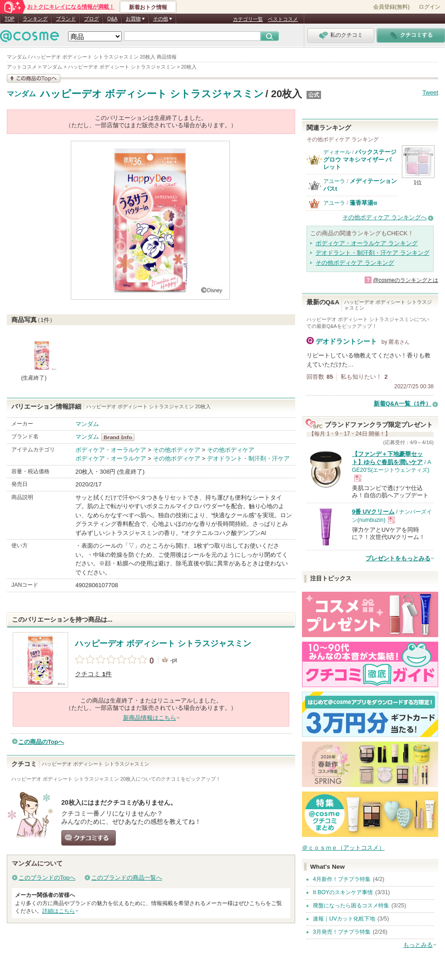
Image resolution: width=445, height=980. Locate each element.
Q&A (112, 19)
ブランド (66, 19)
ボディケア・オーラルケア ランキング (367, 243)
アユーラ (334, 181)
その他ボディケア (177, 450)
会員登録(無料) (391, 7)
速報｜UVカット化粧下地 (344, 919)
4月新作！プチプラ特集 (342, 879)
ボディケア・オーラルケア (111, 450)
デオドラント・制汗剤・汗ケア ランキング (373, 253)
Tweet (430, 92)
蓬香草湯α (363, 203)
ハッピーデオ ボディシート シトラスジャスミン (152, 94)
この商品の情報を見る (34, 78)
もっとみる (418, 945)
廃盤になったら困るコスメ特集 (351, 906)
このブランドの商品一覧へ (127, 878)
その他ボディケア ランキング (355, 263)
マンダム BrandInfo (121, 437)
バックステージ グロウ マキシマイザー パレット (360, 159)
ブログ (91, 19)
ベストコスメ (283, 19)
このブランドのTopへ (47, 878)
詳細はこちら (59, 911)
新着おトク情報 (148, 7)
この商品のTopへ (41, 742)
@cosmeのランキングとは (405, 280)
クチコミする (89, 838)
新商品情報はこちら (150, 718)
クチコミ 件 (93, 674)
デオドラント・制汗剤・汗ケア (248, 458)
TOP (10, 19)
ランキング (35, 19)
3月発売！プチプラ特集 (342, 932)
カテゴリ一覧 (248, 19)
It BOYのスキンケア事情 (343, 892)
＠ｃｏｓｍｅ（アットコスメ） (343, 848)
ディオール (337, 152)
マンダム (21, 94)
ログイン (430, 7)
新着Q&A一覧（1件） (403, 403)
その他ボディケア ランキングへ (385, 217)
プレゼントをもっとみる (398, 558)
